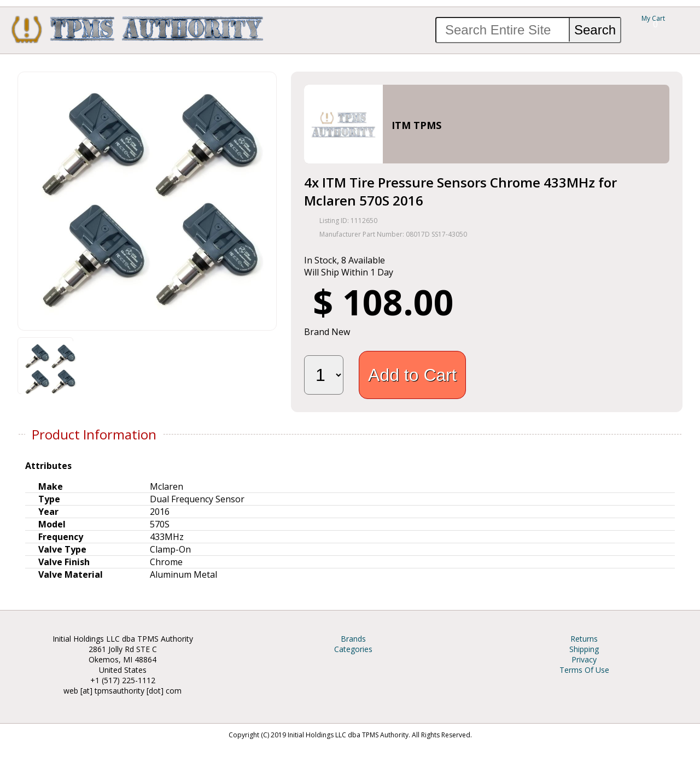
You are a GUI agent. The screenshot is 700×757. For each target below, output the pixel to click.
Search (595, 30)
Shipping (584, 649)
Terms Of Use (584, 670)
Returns (584, 639)
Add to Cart (412, 375)
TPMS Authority (138, 29)
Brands (353, 639)
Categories (353, 649)
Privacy (584, 659)
